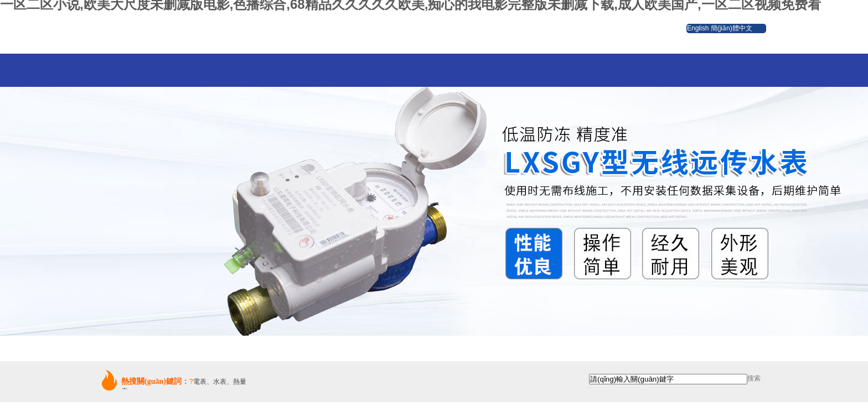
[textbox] (668, 379)
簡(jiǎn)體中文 (732, 28)
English (698, 28)
